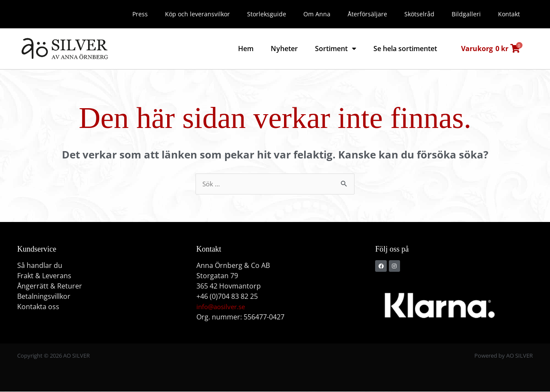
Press (140, 14)
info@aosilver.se (223, 307)
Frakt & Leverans (44, 276)
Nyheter (284, 49)
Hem (246, 49)
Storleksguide (267, 14)
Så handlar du (40, 266)
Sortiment (336, 49)
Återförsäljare (367, 14)
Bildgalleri (466, 14)
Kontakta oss (38, 307)
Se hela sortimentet (405, 49)
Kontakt (509, 14)
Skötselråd (419, 14)
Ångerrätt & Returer (50, 286)
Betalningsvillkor (44, 297)
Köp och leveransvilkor (197, 14)
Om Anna (317, 14)
